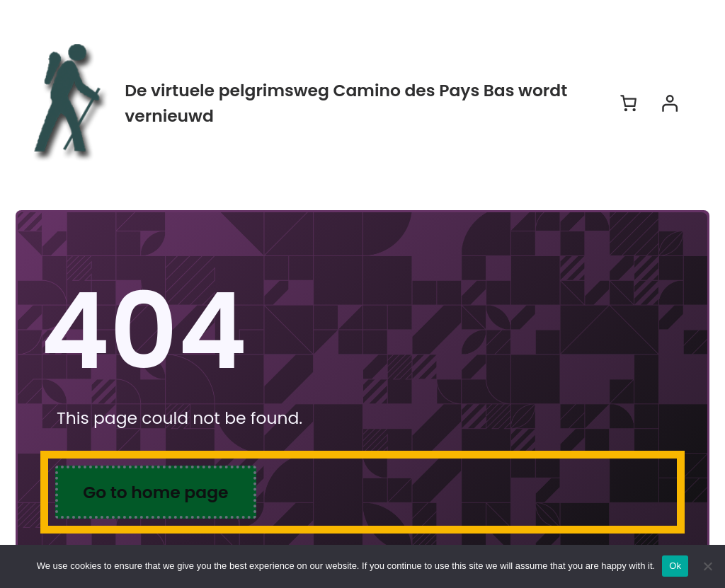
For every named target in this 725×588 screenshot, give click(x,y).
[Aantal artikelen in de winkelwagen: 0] (628, 103)
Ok (675, 566)
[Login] (669, 103)
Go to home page (155, 492)
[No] (707, 566)
